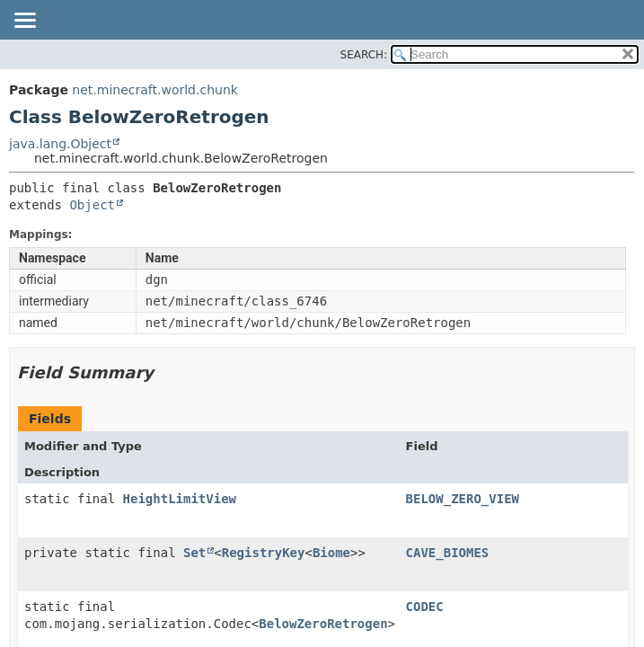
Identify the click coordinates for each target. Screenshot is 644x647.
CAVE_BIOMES (448, 553)
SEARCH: (364, 55)
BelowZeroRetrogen (323, 624)
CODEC (425, 607)
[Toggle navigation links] (24, 22)
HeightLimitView (180, 499)
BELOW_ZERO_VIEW (463, 499)
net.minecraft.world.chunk (155, 90)
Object (92, 205)
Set (194, 553)
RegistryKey (264, 553)
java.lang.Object (60, 144)
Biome (331, 553)
